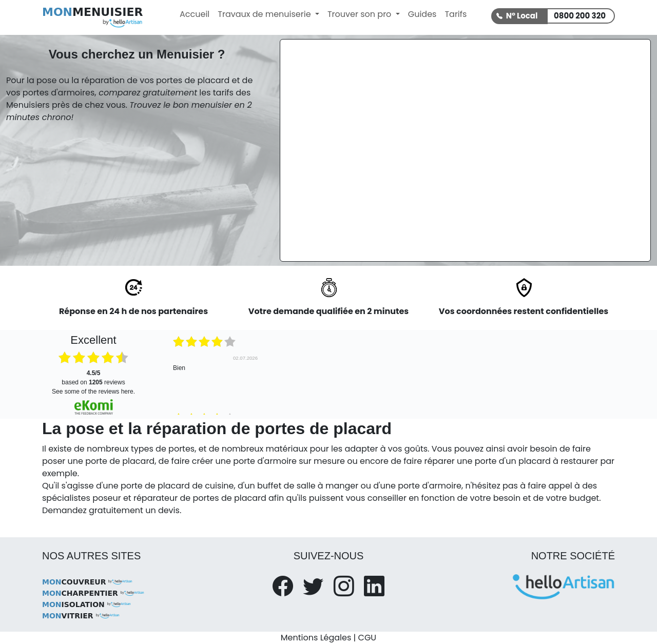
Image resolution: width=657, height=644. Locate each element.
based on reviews (93, 378)
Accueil (195, 14)
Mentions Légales (316, 638)
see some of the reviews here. (93, 392)
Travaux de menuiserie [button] (265, 14)
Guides (422, 14)
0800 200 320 (580, 16)
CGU (368, 638)
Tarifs (456, 14)
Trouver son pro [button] (361, 14)
